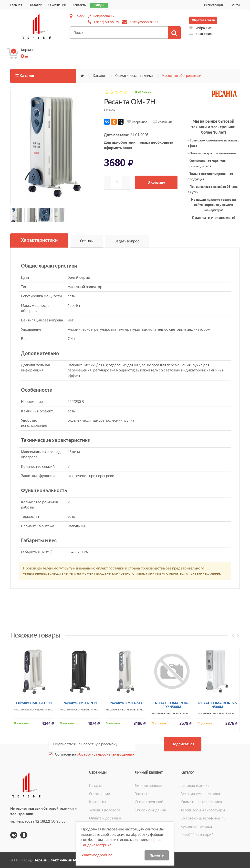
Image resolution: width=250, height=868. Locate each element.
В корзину (156, 182)
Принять (157, 855)
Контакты (80, 5)
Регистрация (214, 5)
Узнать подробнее (97, 855)
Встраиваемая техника (200, 794)
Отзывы (87, 241)
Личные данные (148, 786)
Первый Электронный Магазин (61, 860)
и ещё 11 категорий (197, 835)
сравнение (200, 34)
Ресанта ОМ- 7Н (130, 102)
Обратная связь (203, 20)
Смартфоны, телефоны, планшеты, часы (203, 818)
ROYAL (190, 765)
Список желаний (149, 802)
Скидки (99, 5)
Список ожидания (150, 810)
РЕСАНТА (99, 761)
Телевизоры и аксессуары (203, 810)
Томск (80, 16)
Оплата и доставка (105, 818)
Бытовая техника (195, 786)
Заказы (141, 794)
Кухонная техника (196, 826)
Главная (16, 5)
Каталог (36, 5)
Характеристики (39, 240)
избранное (200, 28)
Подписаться (183, 744)
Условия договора (105, 810)
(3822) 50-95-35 (107, 22)
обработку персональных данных (105, 754)
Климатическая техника (134, 76)
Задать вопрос (127, 241)
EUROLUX (54, 761)
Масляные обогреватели (181, 76)
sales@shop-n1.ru (144, 22)
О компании (57, 5)
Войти (235, 5)
